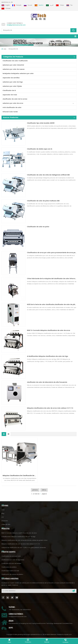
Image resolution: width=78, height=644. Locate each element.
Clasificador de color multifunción (15, 61)
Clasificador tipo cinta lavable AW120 (41, 123)
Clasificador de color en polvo (38, 227)
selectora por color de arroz (13, 103)
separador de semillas (11, 78)
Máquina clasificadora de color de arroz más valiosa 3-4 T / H (50, 408)
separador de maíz (10, 95)
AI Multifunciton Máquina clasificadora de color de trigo (48, 356)
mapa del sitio (6, 524)
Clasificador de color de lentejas (11, 564)
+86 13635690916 (14, 610)
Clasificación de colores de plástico (12, 574)
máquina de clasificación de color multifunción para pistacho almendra (24, 548)
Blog (3, 514)
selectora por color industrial (13, 65)
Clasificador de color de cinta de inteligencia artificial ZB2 (48, 175)
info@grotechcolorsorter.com (16, 25)
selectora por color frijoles (12, 86)
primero (35, 490)
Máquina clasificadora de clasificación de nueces (20, 476)
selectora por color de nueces (14, 69)
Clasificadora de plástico (9, 567)
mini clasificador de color (12, 108)
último (44, 490)
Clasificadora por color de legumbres (13, 560)
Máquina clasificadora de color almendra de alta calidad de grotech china (24, 540)
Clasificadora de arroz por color (11, 556)
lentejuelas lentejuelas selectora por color (18, 74)
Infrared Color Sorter (10, 112)
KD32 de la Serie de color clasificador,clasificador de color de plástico (52, 305)
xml (3, 517)
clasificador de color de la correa (15, 99)
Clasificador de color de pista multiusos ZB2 (43, 201)
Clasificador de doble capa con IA (40, 149)
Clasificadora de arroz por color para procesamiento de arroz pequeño (52, 253)
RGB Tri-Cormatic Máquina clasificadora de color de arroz (49, 330)
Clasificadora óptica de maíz (10, 571)
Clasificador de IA (9, 91)
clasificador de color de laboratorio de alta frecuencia (47, 382)
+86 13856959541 (25, 610)
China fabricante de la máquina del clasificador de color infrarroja (52, 279)
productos (5, 521)
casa (4, 49)
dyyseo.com (68, 635)
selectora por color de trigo (13, 82)
